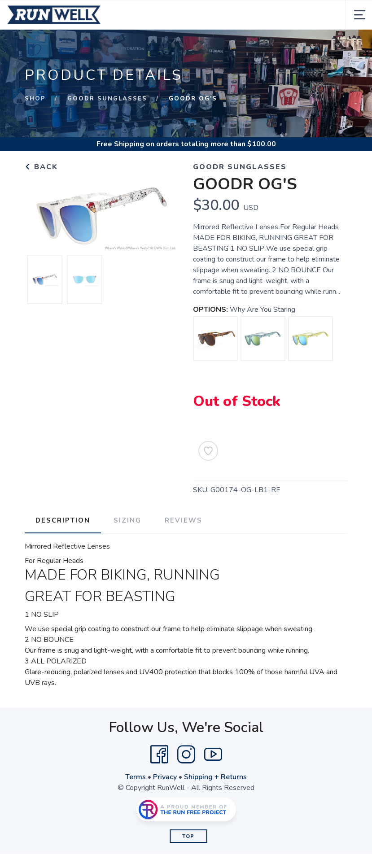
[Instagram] (186, 755)
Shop (35, 99)
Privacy (165, 777)
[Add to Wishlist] (208, 451)
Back (41, 167)
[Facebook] (159, 755)
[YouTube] (213, 755)
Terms (136, 777)
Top (188, 836)
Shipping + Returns (215, 777)
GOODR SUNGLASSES (107, 99)
